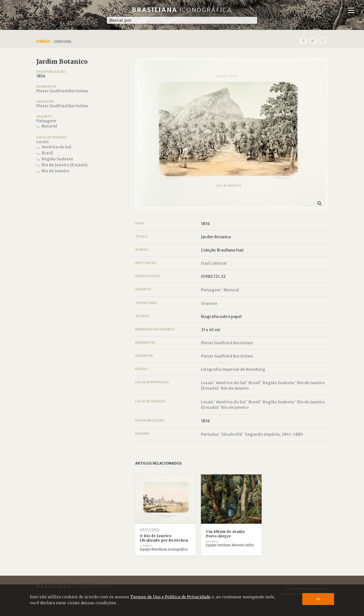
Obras (43, 41)
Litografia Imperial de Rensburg (233, 369)
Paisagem (46, 121)
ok (318, 599)
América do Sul (56, 147)
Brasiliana (182, 10)
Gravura (209, 303)
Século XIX (232, 434)
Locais (43, 142)
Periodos (210, 434)
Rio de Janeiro (55, 171)
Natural (49, 126)
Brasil (47, 153)
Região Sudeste (57, 159)
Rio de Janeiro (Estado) (64, 165)
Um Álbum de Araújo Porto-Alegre (225, 534)
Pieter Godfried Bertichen (62, 91)
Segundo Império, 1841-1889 (274, 434)
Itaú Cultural (214, 263)
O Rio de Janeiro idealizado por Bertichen (164, 538)
